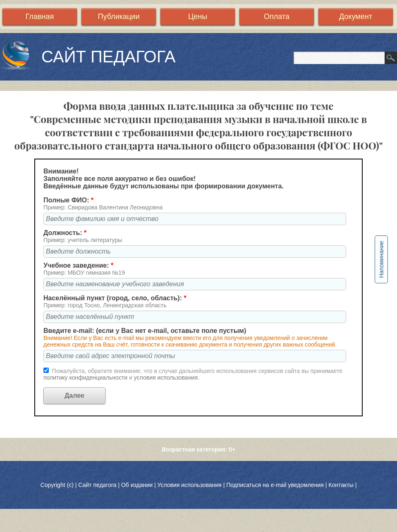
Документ (356, 17)
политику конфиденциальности (86, 378)
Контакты (341, 485)
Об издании (137, 485)
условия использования (166, 378)
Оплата (277, 17)
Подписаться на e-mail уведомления (275, 485)
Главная (40, 17)
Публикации (119, 17)
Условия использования (189, 485)
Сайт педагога (98, 485)
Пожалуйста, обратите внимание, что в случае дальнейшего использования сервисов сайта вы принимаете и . (193, 374)
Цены (198, 17)
